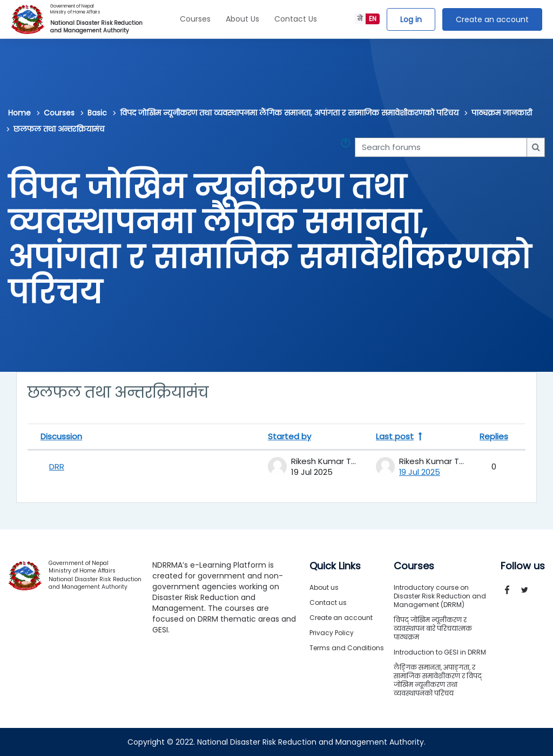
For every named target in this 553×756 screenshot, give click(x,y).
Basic (97, 113)
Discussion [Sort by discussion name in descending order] (61, 436)
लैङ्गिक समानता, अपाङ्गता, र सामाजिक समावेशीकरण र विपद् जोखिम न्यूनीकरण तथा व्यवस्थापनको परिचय (438, 680)
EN (373, 19)
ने (360, 19)
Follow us (523, 566)
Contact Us (296, 19)
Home (19, 113)
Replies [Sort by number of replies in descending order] (494, 436)
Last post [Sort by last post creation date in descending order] (395, 436)
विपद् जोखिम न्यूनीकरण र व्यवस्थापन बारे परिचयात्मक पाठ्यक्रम (433, 628)
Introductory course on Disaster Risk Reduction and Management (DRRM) (440, 596)
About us (324, 587)
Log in (411, 19)
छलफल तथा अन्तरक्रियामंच (59, 129)
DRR (57, 466)
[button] (348, 147)
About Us (242, 19)
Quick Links (335, 566)
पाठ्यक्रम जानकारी (502, 113)
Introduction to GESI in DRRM (440, 652)
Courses (195, 19)
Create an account (492, 19)
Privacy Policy (332, 633)
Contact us (328, 602)
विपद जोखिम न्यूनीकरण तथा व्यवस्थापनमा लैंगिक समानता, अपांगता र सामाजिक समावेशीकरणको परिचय (289, 113)
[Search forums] (441, 147)
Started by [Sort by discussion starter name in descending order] (289, 436)
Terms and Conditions (347, 648)
